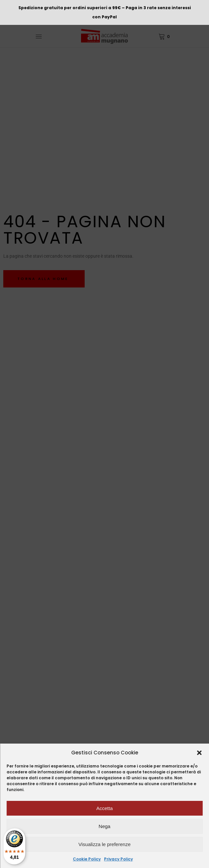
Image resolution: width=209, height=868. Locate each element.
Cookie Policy (87, 859)
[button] (199, 753)
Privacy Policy (118, 859)
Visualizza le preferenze (104, 844)
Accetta (104, 808)
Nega (105, 826)
